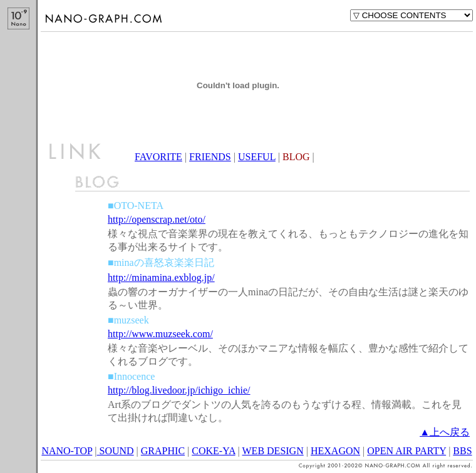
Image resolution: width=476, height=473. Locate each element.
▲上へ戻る (445, 432)
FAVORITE (158, 157)
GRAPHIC (163, 451)
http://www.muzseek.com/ (160, 334)
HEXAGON (335, 451)
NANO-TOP (67, 451)
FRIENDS (210, 157)
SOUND (115, 451)
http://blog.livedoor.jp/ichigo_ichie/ (179, 390)
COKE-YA (213, 451)
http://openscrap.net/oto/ (157, 219)
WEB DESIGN (273, 451)
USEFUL (257, 157)
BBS (462, 451)
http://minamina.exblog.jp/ (161, 277)
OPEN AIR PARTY (406, 451)
